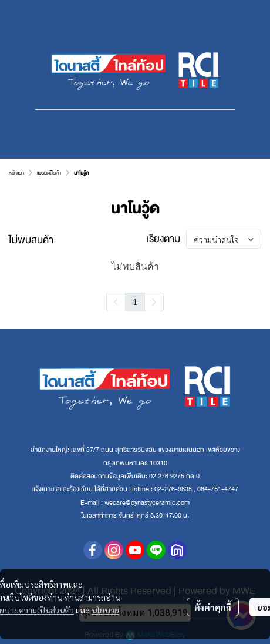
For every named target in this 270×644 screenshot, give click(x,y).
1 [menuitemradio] (135, 301)
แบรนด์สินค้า (49, 173)
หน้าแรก (16, 173)
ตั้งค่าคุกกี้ (213, 607)
